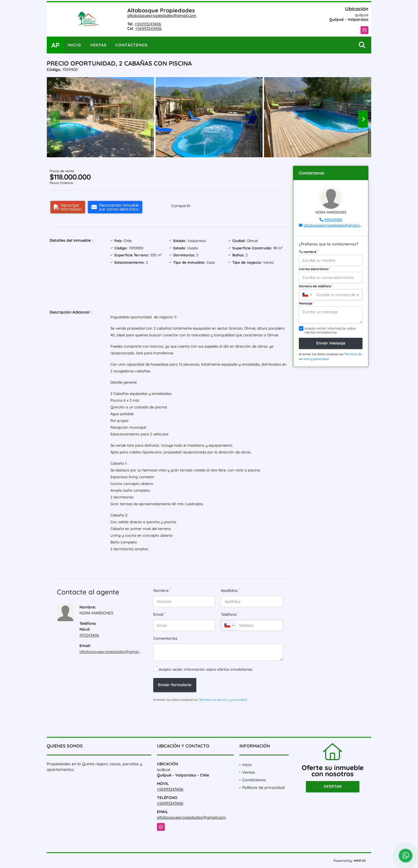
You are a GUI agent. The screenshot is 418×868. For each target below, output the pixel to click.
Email (159, 614)
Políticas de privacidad (264, 788)
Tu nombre (308, 252)
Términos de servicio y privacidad (223, 700)
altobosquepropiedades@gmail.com (162, 15)
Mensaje (306, 303)
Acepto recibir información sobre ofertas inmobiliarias (206, 669)
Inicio (74, 45)
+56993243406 (148, 24)
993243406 (89, 635)
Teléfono (230, 614)
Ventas (98, 45)
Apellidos (230, 590)
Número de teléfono (316, 286)
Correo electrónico (314, 269)
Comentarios (165, 638)
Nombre (162, 590)
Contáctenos (132, 45)
